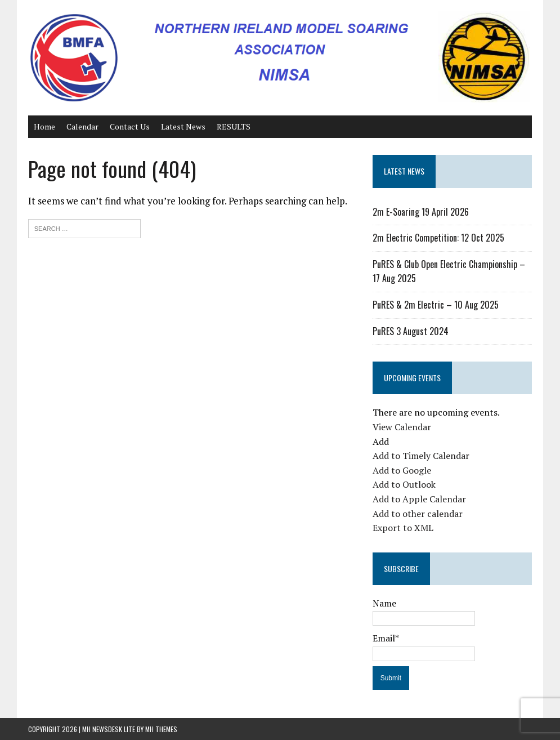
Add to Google (402, 470)
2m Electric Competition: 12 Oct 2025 (438, 238)
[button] (381, 442)
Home (44, 126)
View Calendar (402, 427)
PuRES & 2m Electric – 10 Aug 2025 (436, 305)
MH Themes (161, 729)
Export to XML (403, 528)
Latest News (183, 126)
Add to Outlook (404, 484)
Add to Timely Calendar (421, 456)
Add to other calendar (418, 514)
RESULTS (234, 126)
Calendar (82, 126)
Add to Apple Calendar (419, 499)
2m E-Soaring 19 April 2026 (421, 212)
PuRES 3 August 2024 (411, 331)
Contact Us (130, 126)
